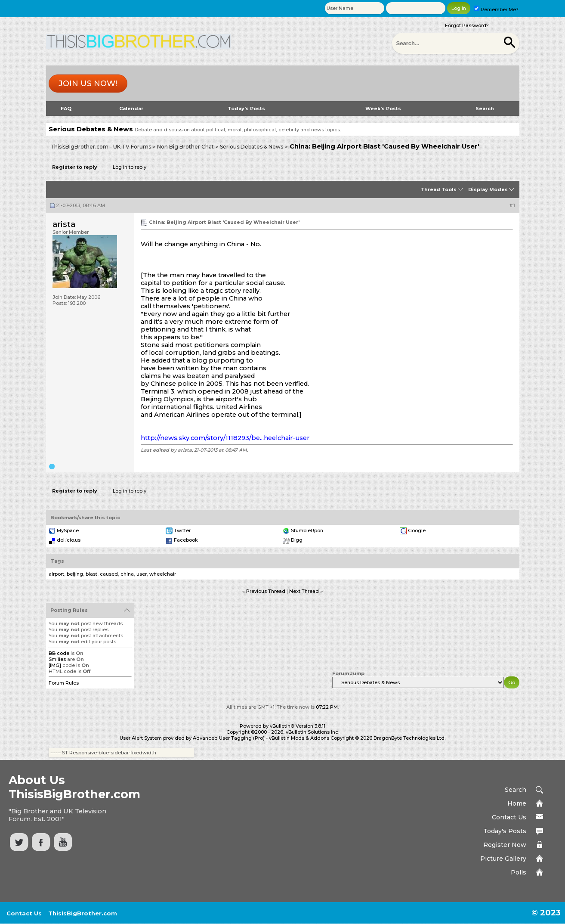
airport (56, 574)
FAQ (66, 109)
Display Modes (488, 189)
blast (91, 574)
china (127, 574)
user (142, 574)
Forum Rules (64, 683)
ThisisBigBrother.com (83, 913)
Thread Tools (438, 189)
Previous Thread (266, 591)
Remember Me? (496, 9)
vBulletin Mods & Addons (299, 738)
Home (517, 803)
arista (64, 224)
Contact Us (509, 817)
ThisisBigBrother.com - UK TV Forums (101, 147)
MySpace (68, 530)
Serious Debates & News (252, 147)
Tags (57, 561)
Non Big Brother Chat (185, 147)
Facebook (186, 540)
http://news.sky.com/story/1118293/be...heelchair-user (225, 438)
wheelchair (163, 574)
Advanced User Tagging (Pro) (229, 738)
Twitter (182, 530)
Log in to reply (130, 167)
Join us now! (88, 84)
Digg (297, 540)
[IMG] (55, 665)
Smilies (57, 659)
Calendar (131, 109)
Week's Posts (383, 109)
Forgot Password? (467, 25)
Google (417, 530)
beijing (75, 574)
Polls (519, 872)
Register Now (505, 845)
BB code (59, 653)
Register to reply (75, 167)
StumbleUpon (307, 530)
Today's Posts (246, 109)
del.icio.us (69, 540)
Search (485, 109)
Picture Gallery (503, 859)
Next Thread (304, 591)
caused (109, 574)
